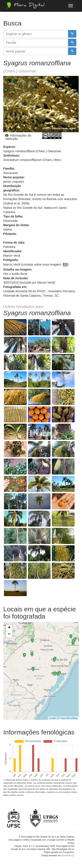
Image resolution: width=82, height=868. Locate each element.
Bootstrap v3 (68, 855)
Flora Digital (25, 5)
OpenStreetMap (69, 718)
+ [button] (9, 628)
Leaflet (53, 718)
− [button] (9, 634)
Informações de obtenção (18, 137)
